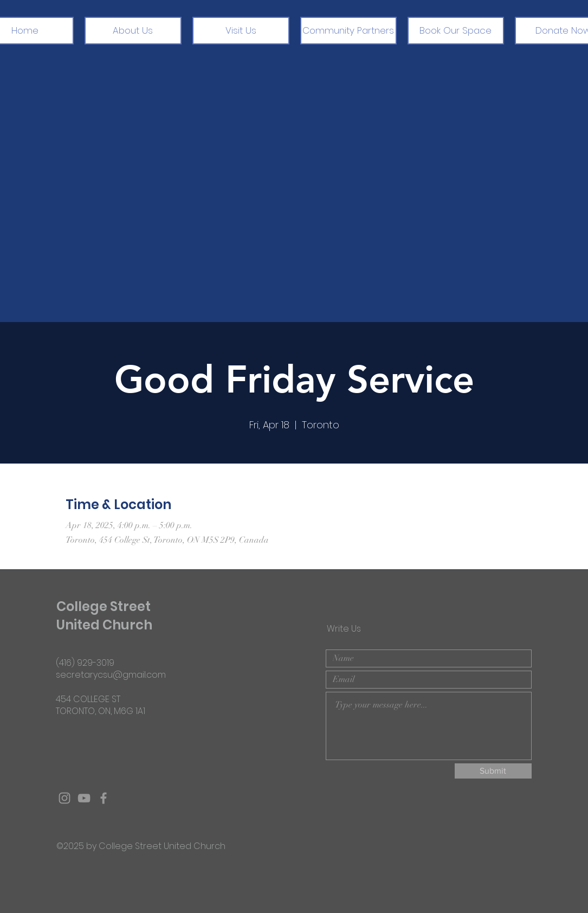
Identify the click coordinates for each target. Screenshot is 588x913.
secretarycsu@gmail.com (111, 675)
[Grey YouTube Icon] (84, 798)
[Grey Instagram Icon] (64, 798)
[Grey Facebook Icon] (104, 798)
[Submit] (493, 771)
